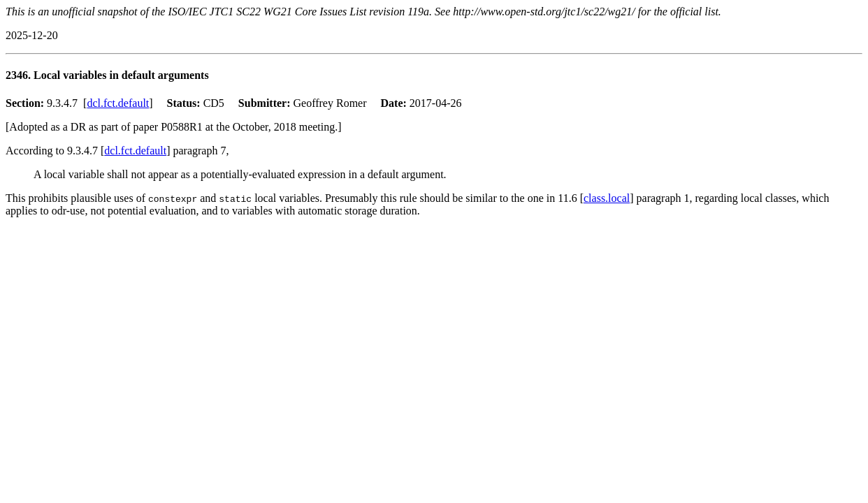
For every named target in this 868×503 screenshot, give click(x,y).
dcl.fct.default (118, 103)
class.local (607, 198)
